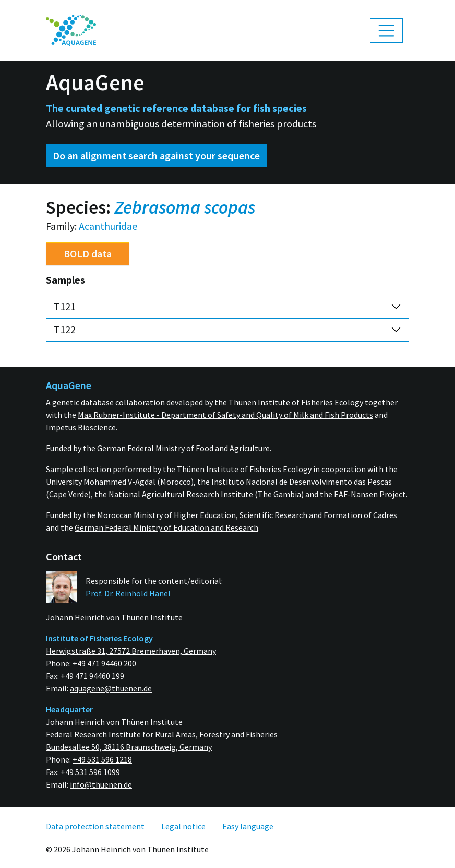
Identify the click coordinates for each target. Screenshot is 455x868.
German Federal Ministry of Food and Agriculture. (184, 448)
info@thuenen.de (101, 784)
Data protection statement (95, 826)
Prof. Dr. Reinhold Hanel (128, 593)
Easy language (248, 826)
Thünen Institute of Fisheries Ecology (296, 402)
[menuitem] (71, 31)
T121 (65, 306)
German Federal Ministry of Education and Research (166, 527)
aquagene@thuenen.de (111, 688)
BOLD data (88, 254)
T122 (65, 329)
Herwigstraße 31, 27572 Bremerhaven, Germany (131, 651)
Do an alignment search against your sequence (156, 155)
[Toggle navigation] (387, 31)
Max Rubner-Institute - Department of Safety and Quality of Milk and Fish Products (225, 415)
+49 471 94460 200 (104, 663)
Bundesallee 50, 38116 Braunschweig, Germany (129, 747)
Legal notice (183, 826)
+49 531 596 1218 (102, 759)
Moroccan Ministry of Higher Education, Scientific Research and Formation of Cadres (247, 515)
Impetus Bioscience (81, 427)
